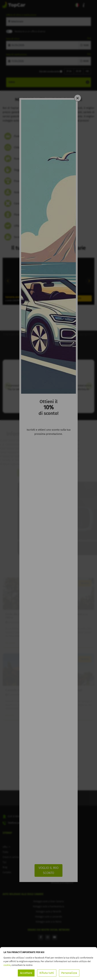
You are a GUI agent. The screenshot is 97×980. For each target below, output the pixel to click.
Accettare (26, 973)
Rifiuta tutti (47, 973)
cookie (7, 965)
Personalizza (69, 973)
